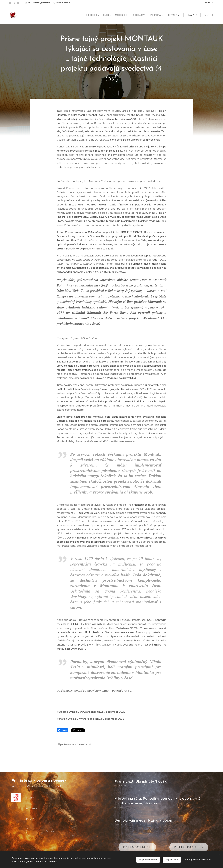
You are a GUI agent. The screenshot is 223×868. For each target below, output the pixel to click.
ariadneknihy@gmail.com (39, 3)
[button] (192, 15)
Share (62, 730)
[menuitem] (93, 15)
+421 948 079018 (63, 3)
